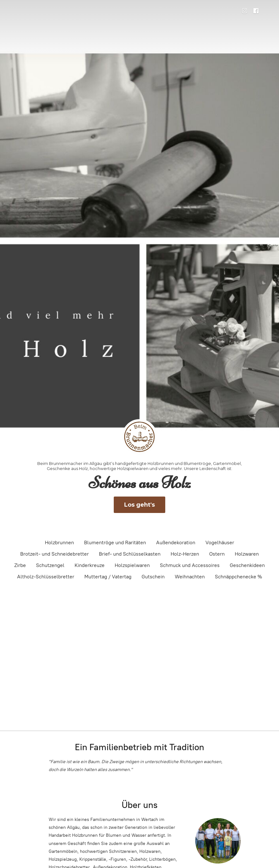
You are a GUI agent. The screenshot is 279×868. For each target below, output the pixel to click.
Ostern (217, 554)
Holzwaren (247, 554)
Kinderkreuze (90, 565)
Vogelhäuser (220, 542)
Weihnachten (190, 577)
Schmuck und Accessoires (190, 565)
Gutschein (153, 577)
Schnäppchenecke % (238, 577)
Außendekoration (176, 542)
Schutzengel (50, 565)
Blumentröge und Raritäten (115, 542)
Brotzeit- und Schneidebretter (55, 554)
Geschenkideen (247, 565)
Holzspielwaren (132, 565)
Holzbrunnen (59, 542)
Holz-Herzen (185, 554)
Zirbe (20, 565)
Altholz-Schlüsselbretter (46, 577)
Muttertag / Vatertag (108, 577)
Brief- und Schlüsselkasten (130, 554)
